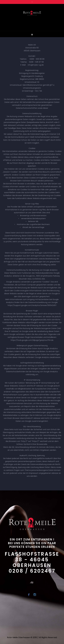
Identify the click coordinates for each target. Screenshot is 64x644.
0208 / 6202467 (32, 571)
